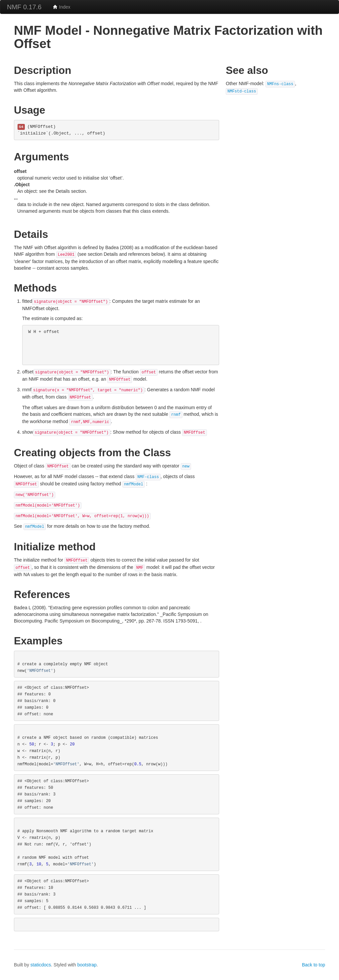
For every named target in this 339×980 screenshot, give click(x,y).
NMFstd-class (242, 91)
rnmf (176, 415)
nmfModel (134, 484)
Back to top (314, 965)
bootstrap (87, 965)
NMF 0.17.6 (24, 7)
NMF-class (148, 477)
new (186, 466)
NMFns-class (280, 84)
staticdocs (41, 965)
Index (62, 7)
